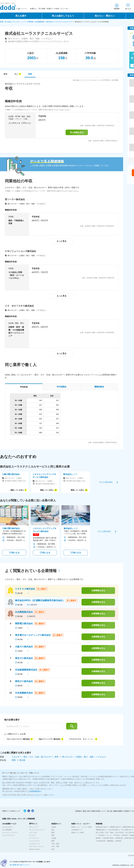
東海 (53, 835)
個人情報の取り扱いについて (20, 865)
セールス (32, 835)
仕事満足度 (119, 838)
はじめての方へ (8, 827)
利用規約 (78, 811)
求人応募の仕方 (127, 830)
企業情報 (118, 841)
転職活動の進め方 (102, 827)
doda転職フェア (77, 830)
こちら (37, 795)
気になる (128, 9)
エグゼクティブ (35, 844)
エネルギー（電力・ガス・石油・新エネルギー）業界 (35, 757)
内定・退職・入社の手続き (115, 833)
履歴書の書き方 (115, 827)
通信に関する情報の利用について (94, 811)
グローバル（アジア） (37, 846)
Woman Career (34, 849)
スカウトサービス (9, 835)
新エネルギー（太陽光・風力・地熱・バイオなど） (85, 757)
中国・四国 (55, 844)
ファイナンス (34, 838)
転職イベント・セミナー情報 (81, 827)
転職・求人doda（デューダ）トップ (12, 22)
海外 (53, 849)
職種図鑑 (110, 841)
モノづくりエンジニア (37, 830)
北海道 (54, 827)
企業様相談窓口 (35, 791)
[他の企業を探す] (33, 726)
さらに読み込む (106, 482)
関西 (53, 841)
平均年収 (117, 835)
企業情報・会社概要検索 (36, 22)
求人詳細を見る (77, 132)
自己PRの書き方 (114, 830)
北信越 (54, 838)
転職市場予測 (129, 838)
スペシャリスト (35, 841)
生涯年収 (125, 835)
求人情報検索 (7, 830)
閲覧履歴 (117, 9)
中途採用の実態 (108, 838)
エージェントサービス (10, 833)
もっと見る (62, 241)
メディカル (33, 833)
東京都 (22, 760)
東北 (53, 830)
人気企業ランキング (105, 835)
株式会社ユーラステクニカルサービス (59, 22)
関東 (14, 760)
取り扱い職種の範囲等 (115, 811)
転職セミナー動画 (78, 833)
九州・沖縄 (55, 846)
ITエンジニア (34, 827)
